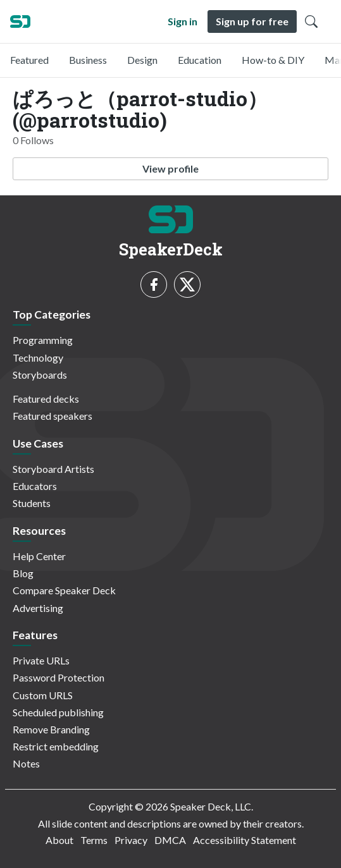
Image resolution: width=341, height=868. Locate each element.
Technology (38, 358)
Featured (29, 60)
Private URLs (41, 660)
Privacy (131, 840)
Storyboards (40, 375)
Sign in (183, 21)
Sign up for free (252, 21)
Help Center (39, 556)
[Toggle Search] (311, 21)
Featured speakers (53, 416)
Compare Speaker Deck (64, 590)
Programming (43, 340)
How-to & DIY (273, 60)
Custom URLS (43, 695)
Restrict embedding (56, 746)
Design (142, 60)
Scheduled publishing (58, 712)
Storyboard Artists (53, 469)
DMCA (170, 840)
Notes (26, 763)
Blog (23, 573)
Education (200, 60)
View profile (170, 168)
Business (88, 60)
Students (32, 503)
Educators (35, 486)
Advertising (38, 608)
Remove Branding (51, 729)
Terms (94, 840)
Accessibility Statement (245, 840)
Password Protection (59, 677)
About (59, 840)
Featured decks (46, 399)
